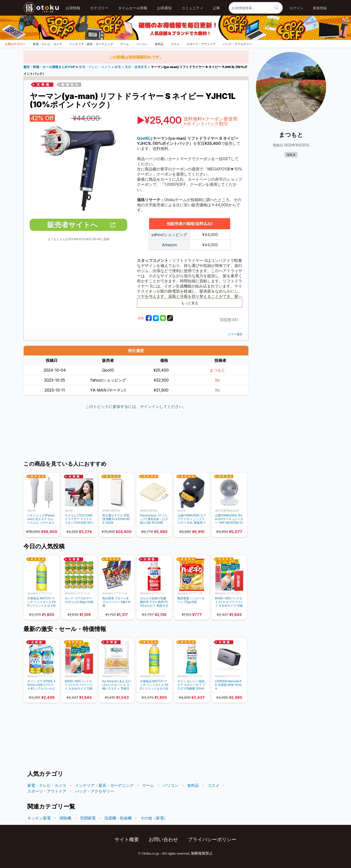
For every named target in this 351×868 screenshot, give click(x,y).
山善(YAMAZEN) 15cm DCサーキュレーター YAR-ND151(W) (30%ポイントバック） (229, 519)
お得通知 (164, 8)
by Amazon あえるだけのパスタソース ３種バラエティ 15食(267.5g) (117, 685)
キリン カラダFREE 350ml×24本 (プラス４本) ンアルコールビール (41, 685)
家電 (118, 67)
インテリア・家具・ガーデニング (91, 44)
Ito (217, 380)
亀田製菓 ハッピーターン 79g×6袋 (191, 600)
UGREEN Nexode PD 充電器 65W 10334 (228, 685)
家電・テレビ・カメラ (48, 44)
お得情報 (73, 8)
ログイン (296, 8)
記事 (216, 8)
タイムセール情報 (133, 8)
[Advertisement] (136, 435)
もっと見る (190, 303)
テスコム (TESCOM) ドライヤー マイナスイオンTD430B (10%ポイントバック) (79, 519)
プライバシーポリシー (212, 839)
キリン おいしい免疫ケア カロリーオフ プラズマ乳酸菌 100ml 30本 (191, 685)
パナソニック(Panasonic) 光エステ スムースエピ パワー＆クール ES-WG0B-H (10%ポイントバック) (41, 519)
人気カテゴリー (15, 44)
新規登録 (320, 8)
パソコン (142, 44)
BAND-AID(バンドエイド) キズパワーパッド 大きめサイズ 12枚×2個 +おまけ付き (229, 602)
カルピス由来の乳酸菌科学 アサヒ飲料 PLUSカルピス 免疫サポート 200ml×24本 (154, 602)
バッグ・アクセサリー (237, 44)
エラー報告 (235, 334)
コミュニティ (192, 8)
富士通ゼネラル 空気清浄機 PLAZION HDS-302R (116, 519)
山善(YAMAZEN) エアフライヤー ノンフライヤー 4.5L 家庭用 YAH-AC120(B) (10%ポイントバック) (192, 519)
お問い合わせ (163, 839)
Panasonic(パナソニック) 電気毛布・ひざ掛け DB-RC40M (154, 519)
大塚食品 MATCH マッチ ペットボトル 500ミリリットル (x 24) (42, 602)
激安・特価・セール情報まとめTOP (50, 67)
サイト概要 (127, 839)
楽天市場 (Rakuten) (227, 511)
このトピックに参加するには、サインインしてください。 (136, 406)
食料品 (159, 44)
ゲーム (125, 44)
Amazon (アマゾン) (39, 593)
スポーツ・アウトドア (201, 44)
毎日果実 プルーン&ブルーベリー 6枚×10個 (117, 602)
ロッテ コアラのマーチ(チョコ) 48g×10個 (79, 600)
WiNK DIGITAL (111, 511)
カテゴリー (99, 8)
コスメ (175, 44)
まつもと (217, 370)
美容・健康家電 (136, 67)
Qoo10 (31, 511)
